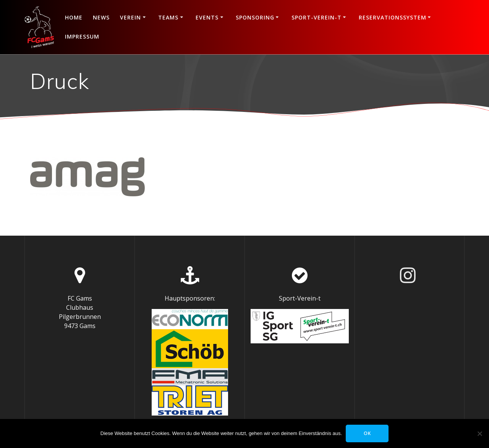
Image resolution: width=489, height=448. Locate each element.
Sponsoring (255, 17)
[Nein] (479, 433)
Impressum (82, 36)
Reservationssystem (393, 17)
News (101, 17)
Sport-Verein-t (317, 17)
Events (207, 17)
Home (74, 17)
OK (367, 433)
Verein (130, 17)
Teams (168, 17)
